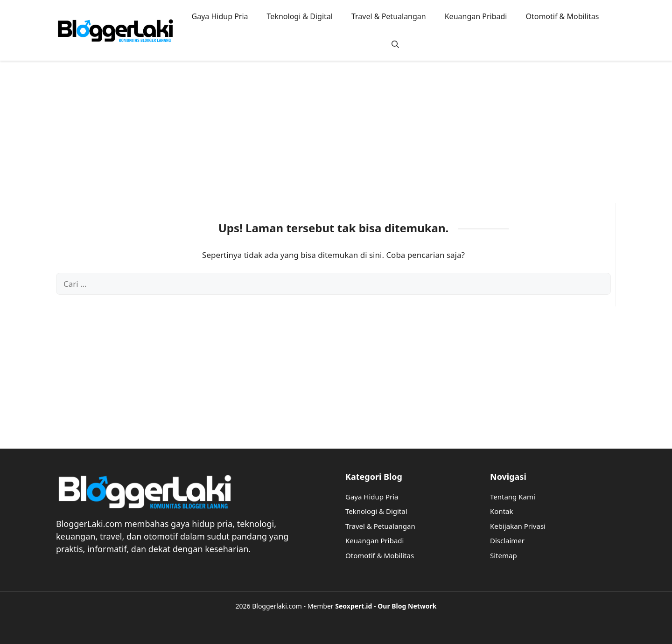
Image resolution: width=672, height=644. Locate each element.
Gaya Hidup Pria (220, 16)
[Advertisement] (336, 138)
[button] (395, 44)
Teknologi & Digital (300, 16)
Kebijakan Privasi (518, 526)
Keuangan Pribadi (476, 16)
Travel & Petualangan (389, 16)
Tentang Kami (513, 497)
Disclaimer (507, 540)
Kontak (501, 511)
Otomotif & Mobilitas (562, 16)
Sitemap (504, 555)
